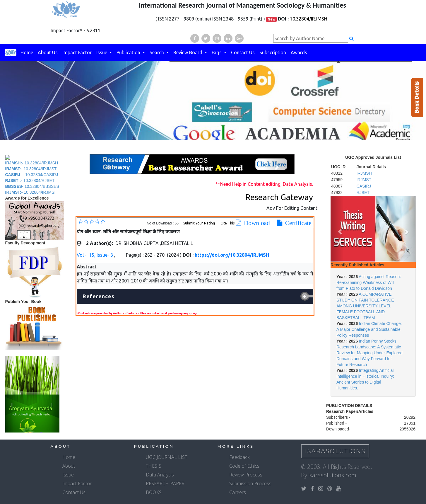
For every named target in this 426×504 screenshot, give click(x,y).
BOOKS (154, 492)
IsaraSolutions (335, 451)
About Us (48, 52)
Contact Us (243, 52)
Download (255, 223)
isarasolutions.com (332, 475)
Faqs (217, 52)
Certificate (297, 223)
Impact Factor (77, 52)
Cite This (227, 223)
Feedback (239, 457)
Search (157, 52)
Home (27, 52)
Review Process (246, 475)
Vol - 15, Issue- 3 (95, 255)
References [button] (99, 296)
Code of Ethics (244, 466)
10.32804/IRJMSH (309, 19)
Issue (102, 52)
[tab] (195, 297)
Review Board (188, 52)
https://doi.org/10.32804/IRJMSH (232, 255)
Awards (299, 52)
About (69, 466)
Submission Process (250, 483)
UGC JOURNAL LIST (167, 457)
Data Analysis (160, 475)
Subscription (273, 52)
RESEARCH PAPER (165, 483)
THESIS (154, 466)
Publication (129, 52)
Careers (238, 492)
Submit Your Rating (200, 223)
